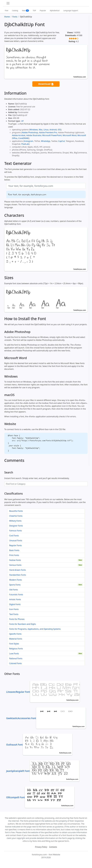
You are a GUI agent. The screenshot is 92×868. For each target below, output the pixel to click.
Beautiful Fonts (16, 511)
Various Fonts (15, 565)
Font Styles (14, 644)
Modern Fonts (16, 580)
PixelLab (25, 144)
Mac (41, 130)
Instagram (29, 141)
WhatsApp (46, 141)
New (25, 10)
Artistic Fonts (15, 599)
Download (46, 84)
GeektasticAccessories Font (46, 718)
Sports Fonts (15, 585)
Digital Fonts (15, 604)
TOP (34, 10)
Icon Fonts (14, 609)
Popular (43, 10)
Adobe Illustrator (34, 135)
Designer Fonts (16, 526)
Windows (34, 130)
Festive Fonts (15, 560)
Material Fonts (16, 639)
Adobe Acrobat (19, 135)
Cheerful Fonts (16, 516)
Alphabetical (55, 10)
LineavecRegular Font (43, 692)
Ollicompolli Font (40, 797)
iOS (59, 130)
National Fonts (16, 658)
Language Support (71, 10)
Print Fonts (14, 555)
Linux (46, 130)
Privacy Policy (41, 847)
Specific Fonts (15, 634)
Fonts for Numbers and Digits (23, 624)
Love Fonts (14, 654)
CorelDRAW (23, 138)
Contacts (53, 847)
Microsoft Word (70, 135)
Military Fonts (15, 521)
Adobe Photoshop (30, 132)
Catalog (15, 10)
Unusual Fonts (16, 540)
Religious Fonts (16, 649)
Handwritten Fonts (18, 575)
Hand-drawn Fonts (18, 570)
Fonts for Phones (17, 619)
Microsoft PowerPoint (52, 135)
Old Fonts (14, 590)
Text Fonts (14, 614)
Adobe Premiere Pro (48, 132)
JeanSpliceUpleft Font (43, 771)
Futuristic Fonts (16, 595)
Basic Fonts (14, 550)
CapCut (62, 141)
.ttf (22, 121)
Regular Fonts (15, 545)
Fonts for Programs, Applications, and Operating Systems (35, 629)
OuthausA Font (39, 745)
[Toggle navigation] (8, 3)
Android (53, 130)
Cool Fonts (14, 536)
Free (7, 10)
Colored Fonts (15, 663)
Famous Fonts (16, 531)
